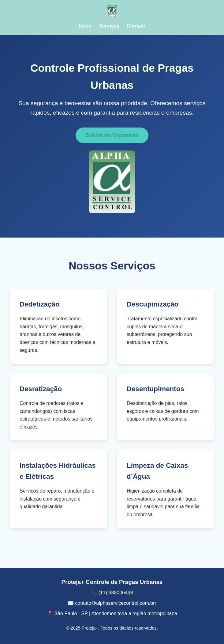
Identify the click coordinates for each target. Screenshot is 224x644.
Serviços (109, 26)
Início (85, 26)
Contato (136, 26)
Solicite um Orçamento (112, 135)
